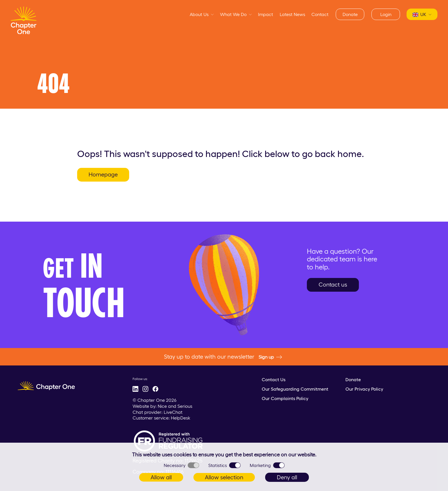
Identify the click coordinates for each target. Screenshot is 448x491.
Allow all (161, 477)
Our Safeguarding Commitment (295, 389)
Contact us (333, 285)
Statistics (224, 465)
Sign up (270, 357)
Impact (266, 14)
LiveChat (173, 412)
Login (386, 14)
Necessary (181, 465)
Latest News (292, 14)
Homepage (103, 174)
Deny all (287, 477)
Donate (350, 14)
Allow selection (224, 477)
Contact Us (274, 379)
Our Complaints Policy (285, 398)
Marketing (267, 465)
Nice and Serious (175, 406)
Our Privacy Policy (364, 389)
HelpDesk (181, 418)
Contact (320, 14)
